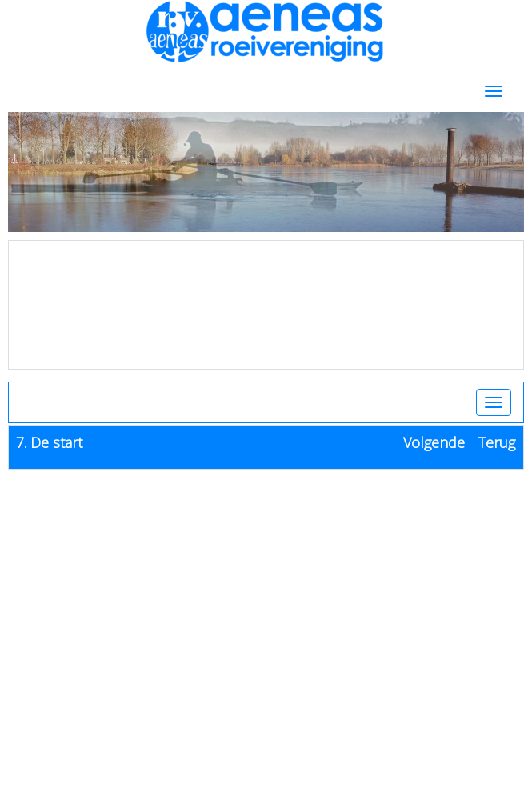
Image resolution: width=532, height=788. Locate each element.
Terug (497, 442)
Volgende (434, 442)
